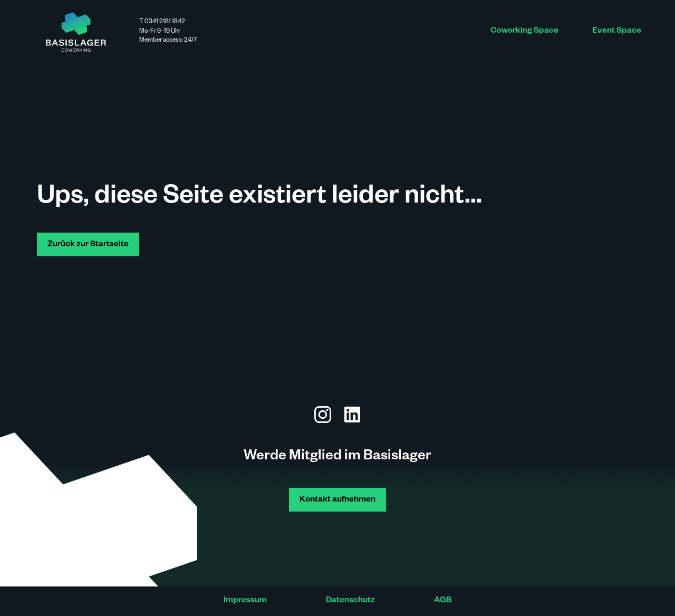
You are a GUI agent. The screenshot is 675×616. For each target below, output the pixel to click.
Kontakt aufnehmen (337, 500)
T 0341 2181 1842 (162, 22)
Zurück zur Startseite (88, 245)
